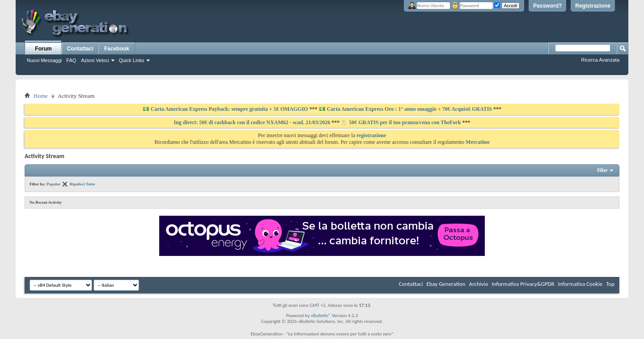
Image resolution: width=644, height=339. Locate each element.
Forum (43, 49)
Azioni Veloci (95, 60)
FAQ (71, 60)
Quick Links (132, 60)
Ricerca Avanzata (600, 60)
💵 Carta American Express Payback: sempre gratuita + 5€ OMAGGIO (226, 109)
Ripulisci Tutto (83, 184)
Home (41, 96)
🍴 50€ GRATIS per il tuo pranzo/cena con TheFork (401, 122)
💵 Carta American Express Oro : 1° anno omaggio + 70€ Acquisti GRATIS (405, 109)
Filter (602, 170)
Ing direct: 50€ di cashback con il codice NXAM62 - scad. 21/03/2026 (252, 122)
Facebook (117, 49)
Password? (547, 6)
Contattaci (80, 49)
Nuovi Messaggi (44, 60)
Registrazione (593, 6)
